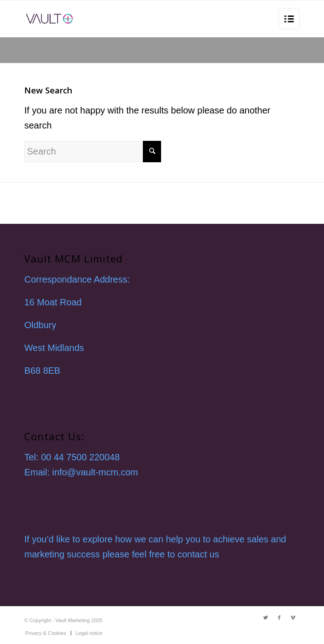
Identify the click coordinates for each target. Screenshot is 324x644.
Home (64, 42)
